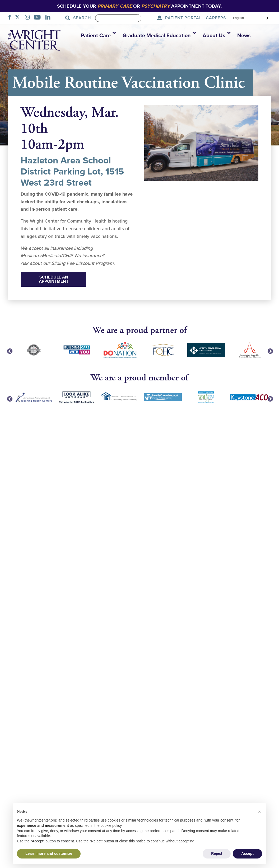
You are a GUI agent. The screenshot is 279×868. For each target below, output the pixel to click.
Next (270, 351)
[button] (96, 36)
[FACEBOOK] (11, 18)
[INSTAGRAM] (29, 18)
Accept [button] (247, 853)
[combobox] (251, 18)
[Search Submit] (80, 18)
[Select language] (251, 18)
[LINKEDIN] (49, 18)
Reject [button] (217, 853)
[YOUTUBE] (39, 18)
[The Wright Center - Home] (34, 41)
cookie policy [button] (111, 825)
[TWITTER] (19, 18)
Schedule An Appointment (54, 279)
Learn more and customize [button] (49, 853)
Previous (9, 351)
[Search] (118, 18)
